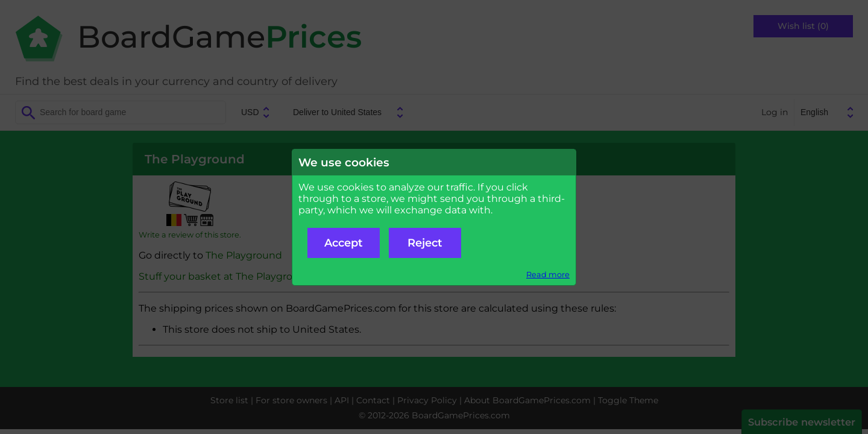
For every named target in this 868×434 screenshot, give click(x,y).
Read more (548, 275)
